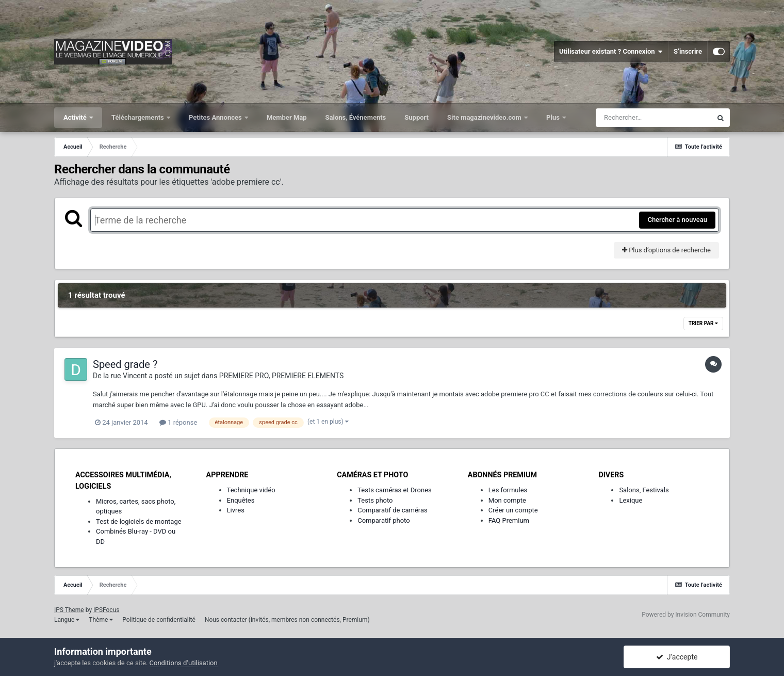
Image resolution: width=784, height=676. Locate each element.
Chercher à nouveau (677, 220)
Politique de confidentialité (159, 620)
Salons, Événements (356, 117)
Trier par (703, 323)
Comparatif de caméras (393, 510)
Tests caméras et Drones (395, 490)
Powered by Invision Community (686, 615)
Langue (67, 620)
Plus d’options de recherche (666, 250)
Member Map (287, 117)
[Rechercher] (654, 118)
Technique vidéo (251, 490)
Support (417, 117)
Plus (554, 117)
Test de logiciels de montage (139, 521)
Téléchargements (138, 117)
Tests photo (375, 500)
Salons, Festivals (644, 490)
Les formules (508, 490)
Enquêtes (241, 500)
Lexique (631, 500)
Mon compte (507, 500)
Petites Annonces (216, 117)
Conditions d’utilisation (184, 663)
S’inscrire (688, 51)
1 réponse (178, 422)
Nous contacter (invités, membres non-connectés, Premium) (287, 620)
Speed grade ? (125, 364)
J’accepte (677, 657)
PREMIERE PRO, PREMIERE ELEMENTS (282, 376)
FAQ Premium (509, 520)
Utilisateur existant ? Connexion (611, 52)
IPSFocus (106, 610)
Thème (101, 620)
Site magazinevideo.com (485, 117)
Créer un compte (513, 510)
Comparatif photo (383, 520)
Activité (76, 117)
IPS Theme (69, 610)
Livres (236, 510)
